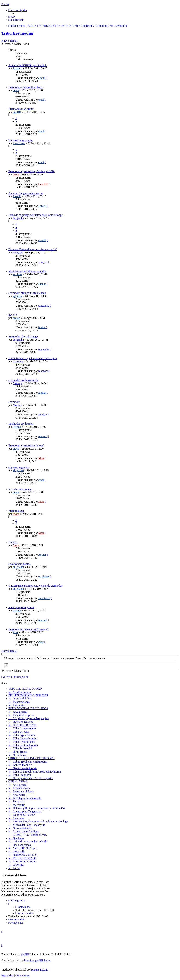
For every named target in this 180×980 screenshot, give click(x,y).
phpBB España (40, 970)
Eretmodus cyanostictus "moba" (26, 445)
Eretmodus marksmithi (21, 109)
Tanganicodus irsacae (20, 140)
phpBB (25, 954)
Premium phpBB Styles (37, 960)
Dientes (13, 542)
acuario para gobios (19, 564)
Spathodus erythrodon (21, 424)
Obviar (5, 4)
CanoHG (43, 184)
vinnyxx (17, 253)
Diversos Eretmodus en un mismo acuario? (33, 249)
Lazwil (17, 196)
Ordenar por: (56, 658)
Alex (15, 632)
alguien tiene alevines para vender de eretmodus (35, 586)
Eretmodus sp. (17, 511)
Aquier (42, 555)
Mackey (17, 383)
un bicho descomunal (20, 489)
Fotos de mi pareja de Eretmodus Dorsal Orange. (36, 215)
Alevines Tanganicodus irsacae (26, 193)
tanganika (18, 218)
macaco (17, 427)
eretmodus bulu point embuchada (27, 293)
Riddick (17, 68)
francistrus (19, 143)
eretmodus (14, 402)
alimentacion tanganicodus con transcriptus (33, 358)
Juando (42, 284)
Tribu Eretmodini (17, 33)
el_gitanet (18, 470)
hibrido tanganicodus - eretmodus (27, 271)
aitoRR (17, 112)
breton (16, 318)
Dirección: (91, 658)
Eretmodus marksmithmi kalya (26, 87)
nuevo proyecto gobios (21, 607)
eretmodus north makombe (24, 380)
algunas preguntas (19, 467)
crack (16, 90)
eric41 (42, 78)
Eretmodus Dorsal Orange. (23, 336)
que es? (13, 315)
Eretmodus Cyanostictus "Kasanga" (28, 629)
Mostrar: (20, 658)
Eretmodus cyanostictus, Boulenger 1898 (32, 171)
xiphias (42, 393)
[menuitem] (12, 17)
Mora (16, 175)
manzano (18, 361)
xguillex (17, 274)
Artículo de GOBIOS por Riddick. (28, 65)
